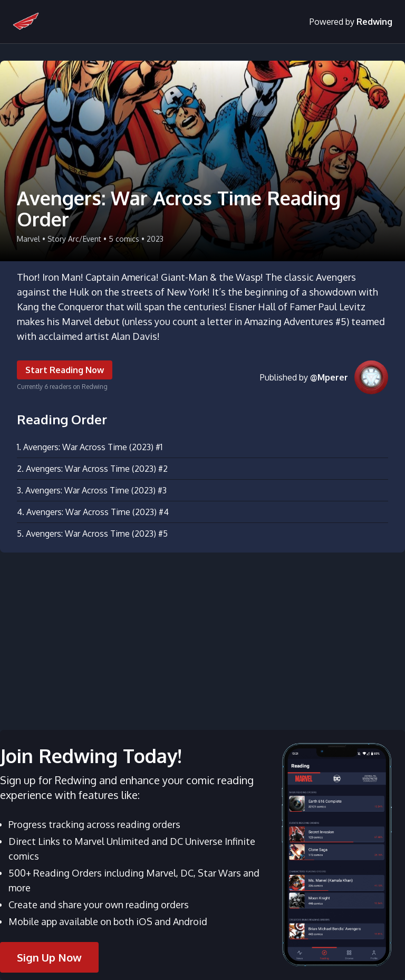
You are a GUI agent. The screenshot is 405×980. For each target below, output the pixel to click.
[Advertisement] (202, 635)
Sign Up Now (49, 957)
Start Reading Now (65, 370)
